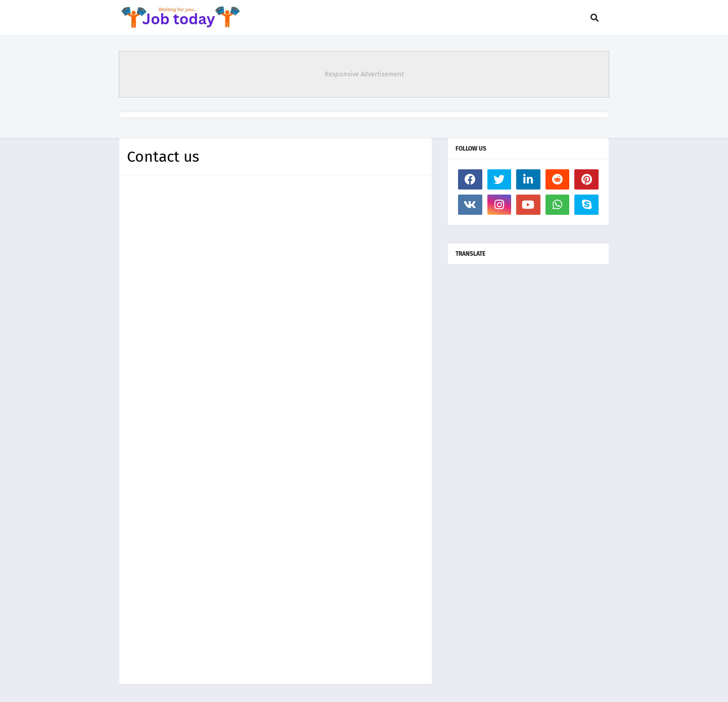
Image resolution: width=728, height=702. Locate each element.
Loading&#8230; (276, 428)
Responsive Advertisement (364, 74)
